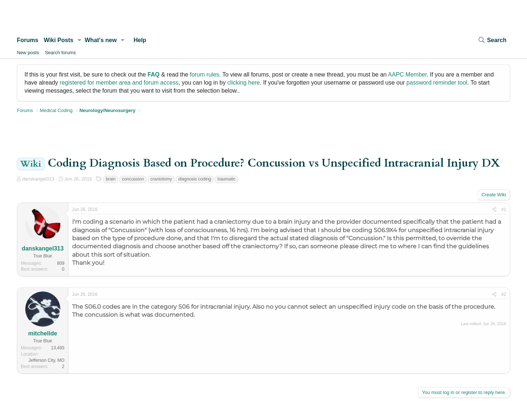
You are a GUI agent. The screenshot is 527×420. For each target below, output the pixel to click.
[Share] (494, 210)
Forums (28, 40)
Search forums (61, 53)
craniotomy (161, 179)
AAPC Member (407, 75)
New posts (28, 53)
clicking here (244, 83)
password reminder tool (437, 83)
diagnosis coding (195, 179)
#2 (504, 294)
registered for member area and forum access (119, 83)
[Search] (492, 40)
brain (111, 179)
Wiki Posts (59, 40)
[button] (79, 40)
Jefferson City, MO (46, 360)
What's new (101, 40)
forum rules (205, 75)
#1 (504, 209)
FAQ (154, 75)
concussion (133, 179)
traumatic (226, 179)
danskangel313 (38, 179)
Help (140, 40)
